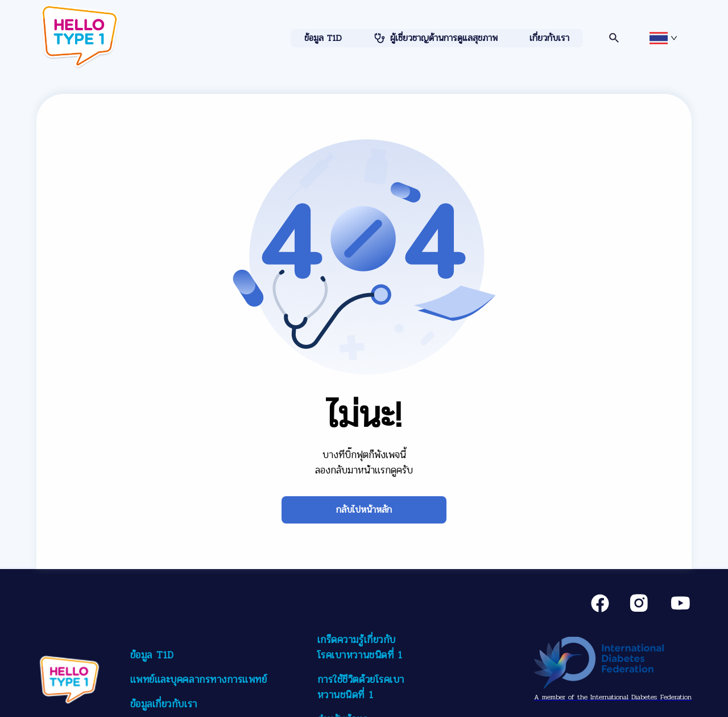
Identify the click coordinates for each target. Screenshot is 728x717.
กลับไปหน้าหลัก (364, 510)
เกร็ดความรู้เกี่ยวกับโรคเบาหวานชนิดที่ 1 (360, 647)
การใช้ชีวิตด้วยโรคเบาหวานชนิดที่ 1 (361, 687)
